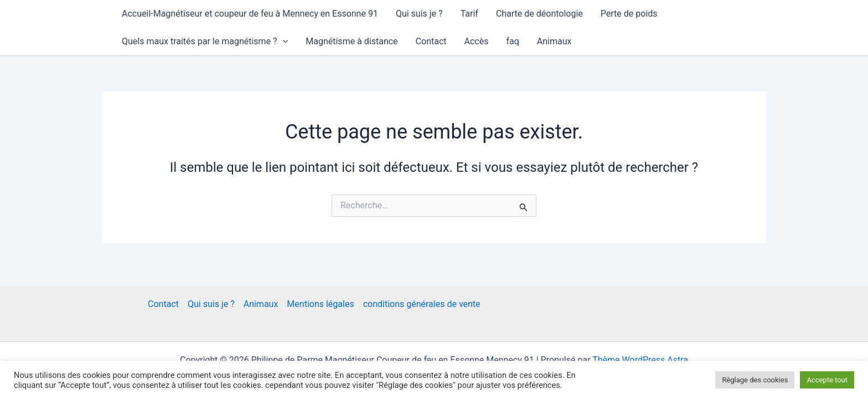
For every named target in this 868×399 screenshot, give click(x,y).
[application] (283, 42)
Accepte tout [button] (827, 380)
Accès (477, 41)
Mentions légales (320, 304)
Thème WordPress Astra (640, 360)
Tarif (469, 14)
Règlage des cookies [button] (755, 380)
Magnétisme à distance (352, 41)
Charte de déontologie (539, 14)
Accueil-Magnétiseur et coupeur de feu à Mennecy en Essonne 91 (250, 14)
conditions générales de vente (422, 304)
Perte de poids (629, 14)
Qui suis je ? (419, 14)
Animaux (554, 41)
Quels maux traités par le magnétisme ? (205, 42)
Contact (431, 41)
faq (512, 41)
